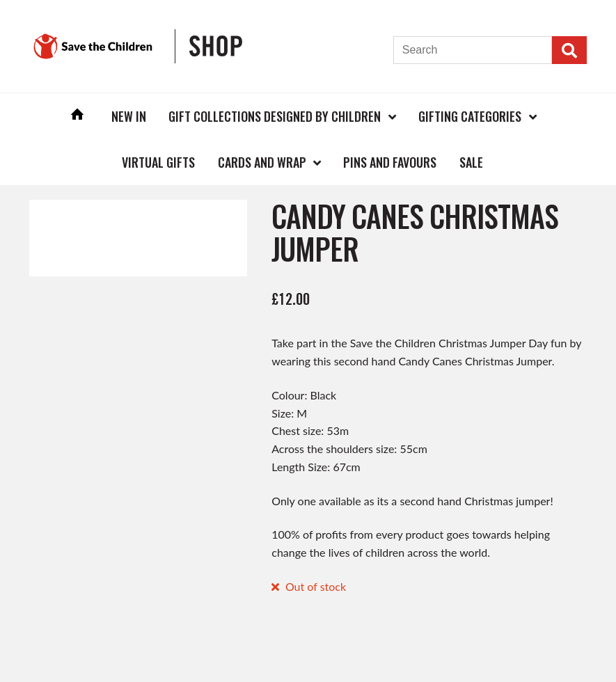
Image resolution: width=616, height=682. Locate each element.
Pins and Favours (390, 162)
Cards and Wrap (262, 162)
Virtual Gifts (158, 162)
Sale (471, 162)
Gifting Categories (470, 116)
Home (77, 116)
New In (129, 116)
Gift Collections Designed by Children (275, 116)
